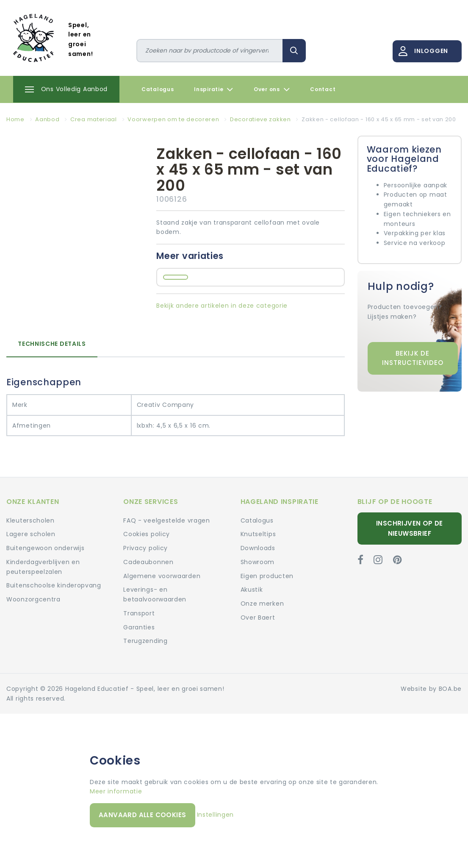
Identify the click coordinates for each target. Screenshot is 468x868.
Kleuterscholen (30, 520)
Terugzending (145, 641)
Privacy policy (145, 548)
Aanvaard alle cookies (142, 815)
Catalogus (158, 89)
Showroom (258, 562)
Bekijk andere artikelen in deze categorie (222, 306)
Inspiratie (214, 89)
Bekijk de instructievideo (413, 358)
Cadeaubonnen (148, 562)
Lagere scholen (31, 534)
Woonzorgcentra (33, 599)
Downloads (258, 548)
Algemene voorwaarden (162, 576)
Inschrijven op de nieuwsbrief (410, 528)
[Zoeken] (210, 51)
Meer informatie (116, 791)
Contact (323, 89)
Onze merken (262, 604)
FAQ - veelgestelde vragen (167, 520)
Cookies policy (147, 534)
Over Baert (258, 618)
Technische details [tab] (52, 344)
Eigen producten (267, 576)
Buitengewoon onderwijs (45, 548)
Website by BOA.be (431, 689)
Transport (139, 613)
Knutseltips (258, 534)
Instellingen (215, 815)
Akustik (252, 590)
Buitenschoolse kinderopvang (54, 585)
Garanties (139, 627)
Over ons (272, 89)
